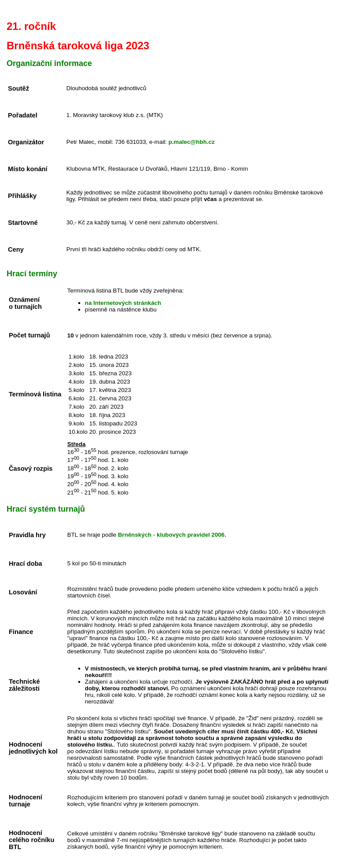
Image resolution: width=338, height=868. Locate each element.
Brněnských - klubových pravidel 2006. (172, 535)
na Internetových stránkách (123, 303)
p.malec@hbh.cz (192, 142)
